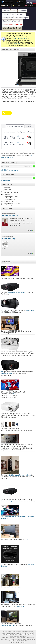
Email (29, 230)
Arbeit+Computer (7, 188)
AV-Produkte (6, 191)
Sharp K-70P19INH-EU (12, 28)
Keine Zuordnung (7, 205)
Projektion (21, 14)
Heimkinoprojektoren (8, 625)
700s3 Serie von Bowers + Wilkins (19, 475)
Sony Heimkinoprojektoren (17, 292)
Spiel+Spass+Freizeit (8, 198)
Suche (14, 11)
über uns (6, 11)
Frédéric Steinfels (10, 216)
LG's (15, 394)
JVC (2, 372)
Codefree (6, 21)
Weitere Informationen (18, 642)
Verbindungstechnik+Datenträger (11, 203)
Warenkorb (17, 21)
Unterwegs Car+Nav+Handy (10, 201)
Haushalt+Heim (7, 194)
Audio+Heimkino (7, 189)
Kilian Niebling (9, 239)
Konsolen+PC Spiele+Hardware (11, 196)
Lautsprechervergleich (14, 587)
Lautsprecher (8, 18)
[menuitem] (8, 2)
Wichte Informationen (20, 39)
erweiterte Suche (6, 181)
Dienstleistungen (21, 18)
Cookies (28, 638)
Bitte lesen (18, 44)
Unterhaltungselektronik (9, 200)
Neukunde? (5, 169)
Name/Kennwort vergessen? (10, 171)
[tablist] (18, 137)
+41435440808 (28, 633)
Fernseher (23, 11)
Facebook (5, 638)
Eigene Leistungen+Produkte (10, 193)
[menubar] (18, 4)
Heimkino (7, 14)
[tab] (15, 126)
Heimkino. (21, 606)
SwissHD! (28, 539)
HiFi (14, 14)
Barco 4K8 (30, 310)
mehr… (21, 225)
